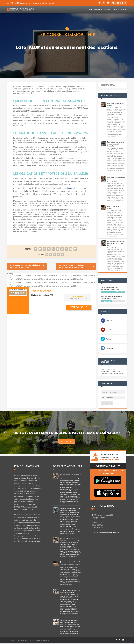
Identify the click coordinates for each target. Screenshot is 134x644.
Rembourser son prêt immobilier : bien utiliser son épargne (112, 298)
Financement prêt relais (114, 255)
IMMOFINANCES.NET (27, 466)
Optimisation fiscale (120, 9)
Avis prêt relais (111, 151)
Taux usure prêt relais (114, 135)
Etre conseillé (79, 307)
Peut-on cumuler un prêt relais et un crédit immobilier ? (115, 144)
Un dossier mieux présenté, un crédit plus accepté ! (37, 3)
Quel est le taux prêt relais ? (116, 179)
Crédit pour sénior (119, 222)
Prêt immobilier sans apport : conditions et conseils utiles (110, 288)
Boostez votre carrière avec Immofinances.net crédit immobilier (113, 372)
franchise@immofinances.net (109, 533)
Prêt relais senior (119, 194)
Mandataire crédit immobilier (115, 157)
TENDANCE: (15, 3)
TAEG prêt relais (112, 133)
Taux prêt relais (118, 170)
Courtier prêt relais (113, 117)
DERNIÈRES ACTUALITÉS (67, 466)
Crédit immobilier (65, 573)
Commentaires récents (108, 361)
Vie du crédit (98, 9)
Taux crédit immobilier (115, 198)
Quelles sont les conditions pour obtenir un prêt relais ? (69, 621)
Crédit (90, 9)
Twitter (109, 339)
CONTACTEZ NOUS (103, 506)
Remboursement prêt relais (115, 234)
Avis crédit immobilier (113, 111)
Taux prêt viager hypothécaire (115, 134)
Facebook (110, 321)
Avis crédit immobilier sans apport (114, 213)
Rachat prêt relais (116, 131)
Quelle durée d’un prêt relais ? (115, 207)
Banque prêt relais (116, 114)
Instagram (110, 348)
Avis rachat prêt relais (115, 184)
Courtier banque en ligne (114, 219)
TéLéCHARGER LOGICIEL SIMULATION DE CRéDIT (110, 457)
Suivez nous (107, 311)
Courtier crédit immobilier (115, 116)
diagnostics (72, 188)
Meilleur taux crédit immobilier (116, 159)
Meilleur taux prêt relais (114, 258)
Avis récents (107, 280)
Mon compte (107, 384)
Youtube (109, 330)
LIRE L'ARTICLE (67, 441)
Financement (111, 119)
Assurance (108, 9)
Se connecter (107, 403)
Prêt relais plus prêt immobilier (115, 129)
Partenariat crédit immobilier (116, 127)
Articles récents (110, 95)
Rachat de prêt (116, 169)
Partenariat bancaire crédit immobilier (115, 125)
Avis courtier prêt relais (118, 109)
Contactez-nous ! (35, 541)
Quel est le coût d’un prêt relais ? (116, 104)
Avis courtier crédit (74, 479)
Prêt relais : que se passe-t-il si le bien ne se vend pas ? (116, 243)
